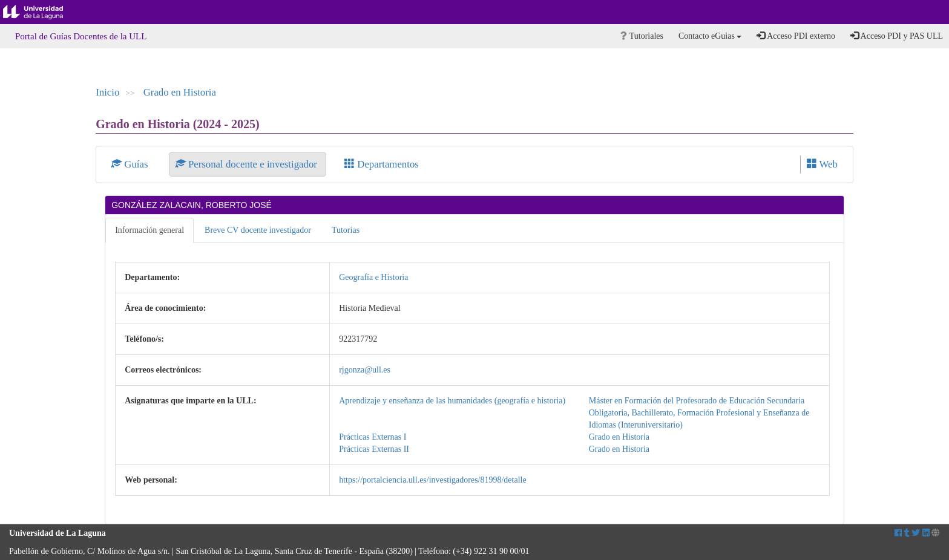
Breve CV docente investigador (258, 230)
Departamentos (382, 164)
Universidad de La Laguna (42, 12)
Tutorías (346, 230)
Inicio (107, 92)
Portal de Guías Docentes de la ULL (81, 36)
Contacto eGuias (710, 36)
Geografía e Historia (373, 277)
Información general (149, 230)
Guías (131, 164)
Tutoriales (642, 36)
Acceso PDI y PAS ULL (897, 36)
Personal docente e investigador (248, 164)
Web (822, 164)
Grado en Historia (180, 92)
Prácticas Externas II (374, 449)
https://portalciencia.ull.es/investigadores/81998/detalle (432, 480)
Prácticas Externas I (373, 437)
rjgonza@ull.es (365, 370)
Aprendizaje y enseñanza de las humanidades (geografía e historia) (452, 401)
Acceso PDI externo (796, 36)
